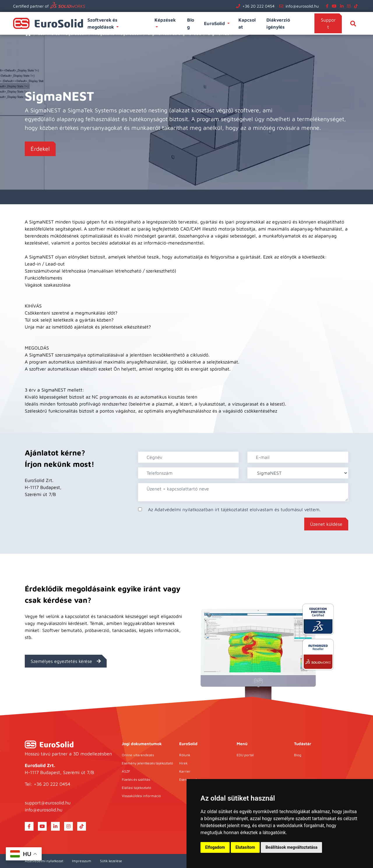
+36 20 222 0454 (258, 6)
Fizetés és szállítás (136, 779)
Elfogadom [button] (215, 847)
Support (328, 23)
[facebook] (328, 6)
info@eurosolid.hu (302, 6)
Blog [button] (191, 23)
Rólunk (185, 755)
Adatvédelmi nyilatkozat (44, 861)
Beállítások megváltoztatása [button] (291, 847)
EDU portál (245, 755)
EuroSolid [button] (215, 23)
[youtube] (335, 6)
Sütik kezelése (111, 861)
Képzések (166, 20)
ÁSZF (126, 771)
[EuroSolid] (49, 744)
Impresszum (82, 861)
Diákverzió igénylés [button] (278, 23)
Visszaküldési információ (141, 796)
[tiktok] (357, 6)
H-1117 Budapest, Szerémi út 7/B (59, 772)
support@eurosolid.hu (48, 803)
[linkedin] (343, 6)
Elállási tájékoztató (137, 788)
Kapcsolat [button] (247, 23)
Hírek (183, 763)
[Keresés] (353, 23)
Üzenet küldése (326, 524)
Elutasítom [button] (245, 847)
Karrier (185, 771)
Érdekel (40, 149)
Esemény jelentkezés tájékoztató (147, 763)
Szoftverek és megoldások (102, 23)
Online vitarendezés (138, 755)
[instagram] (350, 6)
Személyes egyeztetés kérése (66, 661)
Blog (298, 755)
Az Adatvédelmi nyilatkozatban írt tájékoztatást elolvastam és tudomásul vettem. (234, 509)
